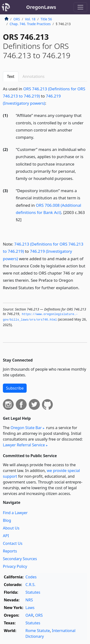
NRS (29, 600)
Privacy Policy (15, 566)
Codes (31, 577)
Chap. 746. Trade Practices (30, 24)
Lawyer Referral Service (24, 445)
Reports (10, 551)
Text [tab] (11, 76)
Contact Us (13, 543)
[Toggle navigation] (80, 7)
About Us (11, 528)
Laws (30, 608)
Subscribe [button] (15, 388)
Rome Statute (38, 631)
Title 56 (46, 19)
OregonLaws (41, 7)
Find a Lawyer (15, 513)
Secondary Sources (20, 559)
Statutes (33, 592)
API (6, 536)
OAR (29, 615)
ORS (17, 19)
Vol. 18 (30, 19)
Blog (7, 520)
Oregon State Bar (26, 428)
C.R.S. (30, 585)
